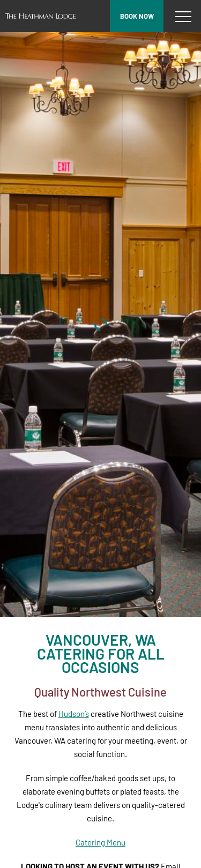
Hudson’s (74, 714)
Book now (137, 16)
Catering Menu (100, 842)
